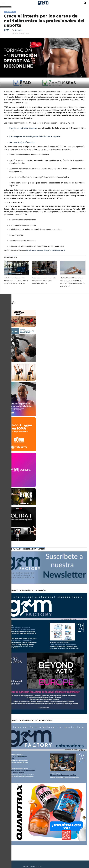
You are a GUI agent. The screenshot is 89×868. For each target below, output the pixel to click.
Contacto (5, 863)
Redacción (19, 30)
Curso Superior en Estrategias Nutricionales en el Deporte (35, 137)
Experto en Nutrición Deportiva (23, 128)
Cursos (40, 250)
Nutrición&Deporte (57, 250)
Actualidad (31, 250)
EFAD (46, 250)
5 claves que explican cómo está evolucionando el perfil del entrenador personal (44, 281)
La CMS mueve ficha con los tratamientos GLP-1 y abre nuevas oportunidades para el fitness (16, 281)
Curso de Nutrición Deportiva (22, 142)
